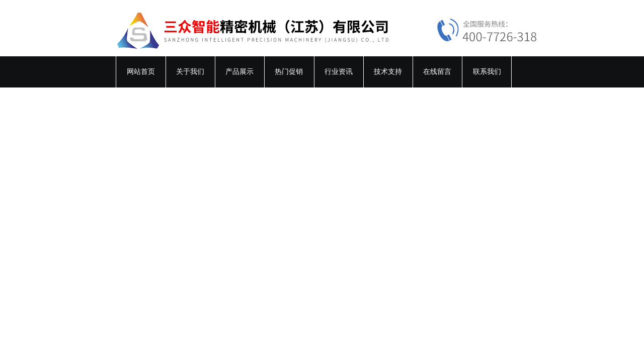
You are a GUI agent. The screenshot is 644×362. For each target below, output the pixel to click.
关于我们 (190, 72)
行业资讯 (339, 72)
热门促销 (289, 72)
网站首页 (141, 72)
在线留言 (437, 72)
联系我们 (487, 72)
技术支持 (388, 72)
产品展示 (239, 72)
